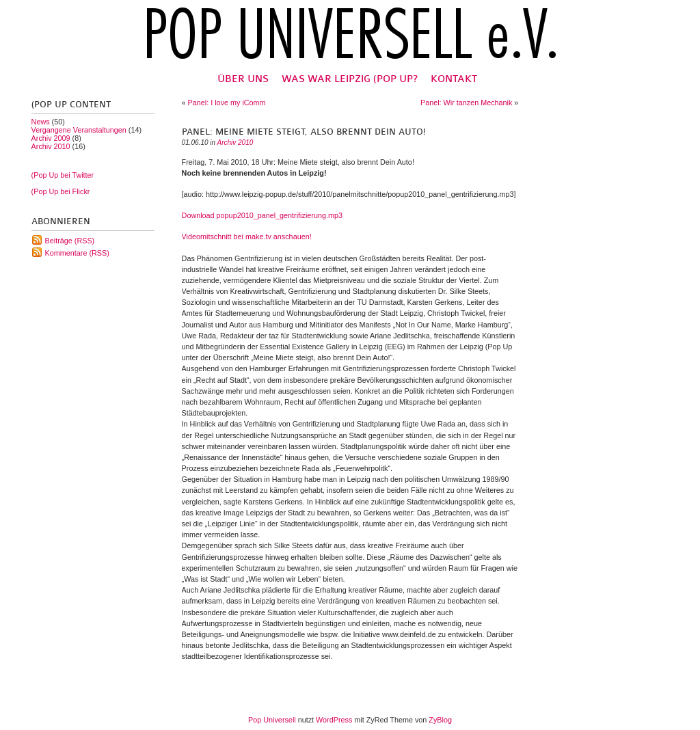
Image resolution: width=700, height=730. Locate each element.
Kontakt (454, 79)
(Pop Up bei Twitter (63, 175)
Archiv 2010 (51, 146)
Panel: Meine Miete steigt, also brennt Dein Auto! (304, 132)
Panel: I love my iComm (227, 103)
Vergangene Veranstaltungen (79, 130)
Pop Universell (272, 720)
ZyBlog (440, 720)
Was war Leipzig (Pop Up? (350, 79)
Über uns (243, 79)
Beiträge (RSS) (70, 241)
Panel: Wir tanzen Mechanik (466, 103)
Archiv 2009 (51, 138)
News (41, 122)
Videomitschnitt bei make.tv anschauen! (247, 236)
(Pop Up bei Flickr (61, 191)
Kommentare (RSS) (77, 253)
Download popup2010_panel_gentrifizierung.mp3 (262, 215)
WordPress (334, 720)
